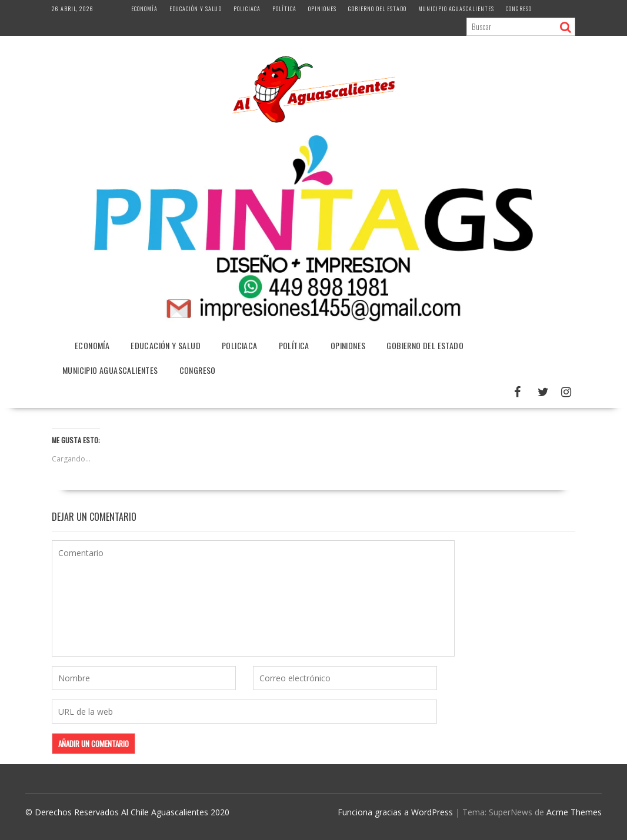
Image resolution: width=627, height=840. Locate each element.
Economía (144, 9)
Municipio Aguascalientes (456, 9)
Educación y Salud (196, 9)
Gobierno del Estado (377, 9)
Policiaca (247, 9)
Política (284, 9)
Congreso (519, 9)
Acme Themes (574, 812)
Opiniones (322, 9)
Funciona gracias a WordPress (395, 812)
